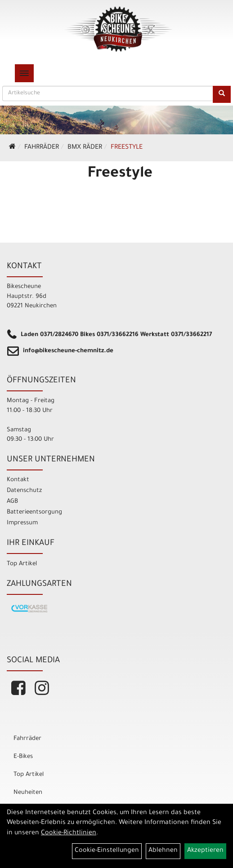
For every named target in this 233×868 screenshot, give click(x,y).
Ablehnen (163, 851)
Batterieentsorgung (34, 512)
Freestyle (127, 148)
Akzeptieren (205, 851)
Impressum (22, 523)
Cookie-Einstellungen (107, 851)
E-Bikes (23, 757)
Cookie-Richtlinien (69, 833)
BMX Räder (85, 148)
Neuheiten (28, 793)
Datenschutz (24, 491)
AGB (12, 502)
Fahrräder (42, 148)
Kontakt (18, 480)
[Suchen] (222, 94)
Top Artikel (22, 564)
